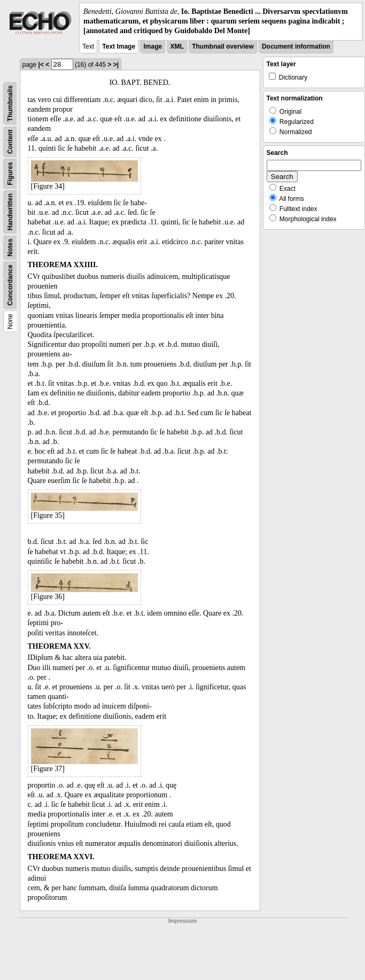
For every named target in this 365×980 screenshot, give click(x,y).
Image (153, 46)
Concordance (10, 285)
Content (10, 141)
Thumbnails (10, 103)
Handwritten (10, 211)
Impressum (183, 921)
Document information (296, 46)
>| (116, 65)
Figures (10, 173)
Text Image (119, 46)
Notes (10, 247)
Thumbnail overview (223, 46)
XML (177, 46)
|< (41, 65)
